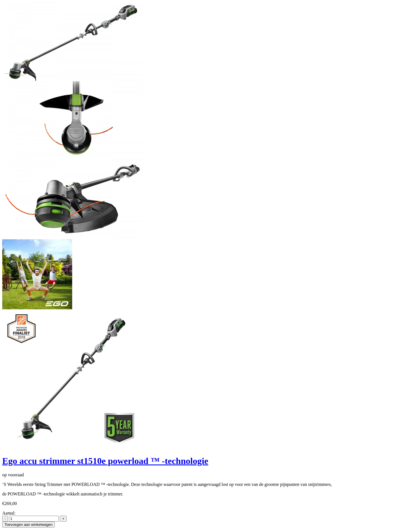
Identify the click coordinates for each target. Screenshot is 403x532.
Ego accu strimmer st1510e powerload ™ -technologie (105, 461)
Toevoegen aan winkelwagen (29, 525)
